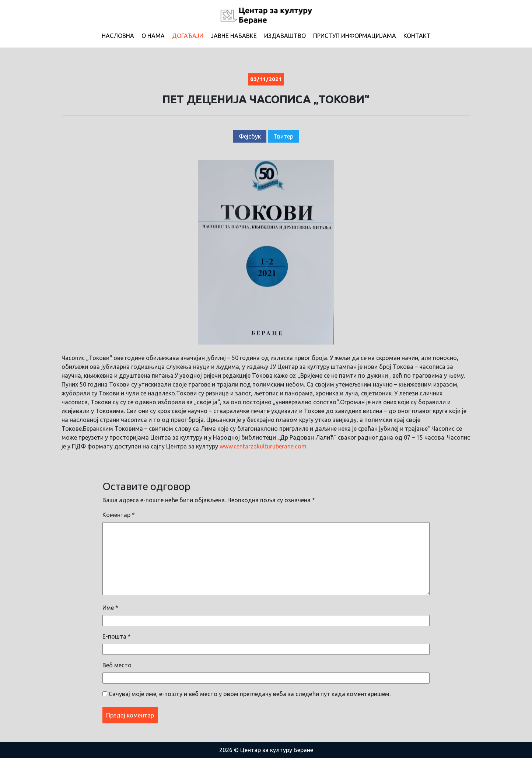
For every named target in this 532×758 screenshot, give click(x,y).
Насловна (118, 36)
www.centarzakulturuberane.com (263, 446)
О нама (153, 36)
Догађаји (188, 36)
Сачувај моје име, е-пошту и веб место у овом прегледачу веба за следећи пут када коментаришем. (250, 694)
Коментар (119, 515)
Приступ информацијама (355, 36)
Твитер (283, 136)
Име (110, 608)
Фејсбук (250, 136)
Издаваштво (285, 36)
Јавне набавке (234, 36)
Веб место (117, 665)
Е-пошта (117, 636)
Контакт (417, 36)
